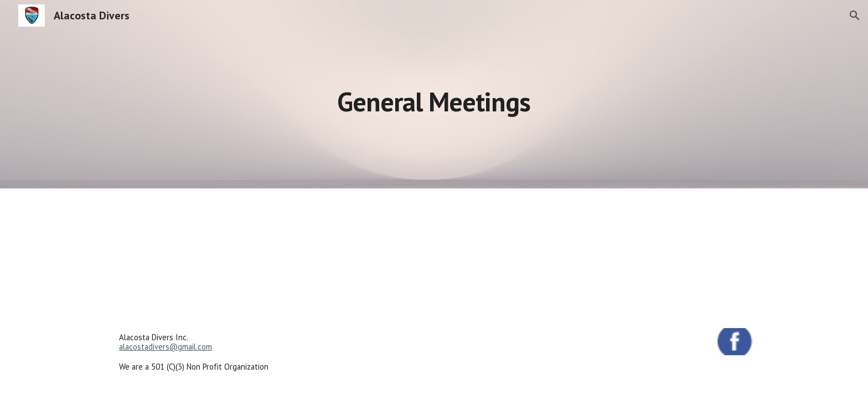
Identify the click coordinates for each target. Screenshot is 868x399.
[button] (855, 16)
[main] (434, 94)
